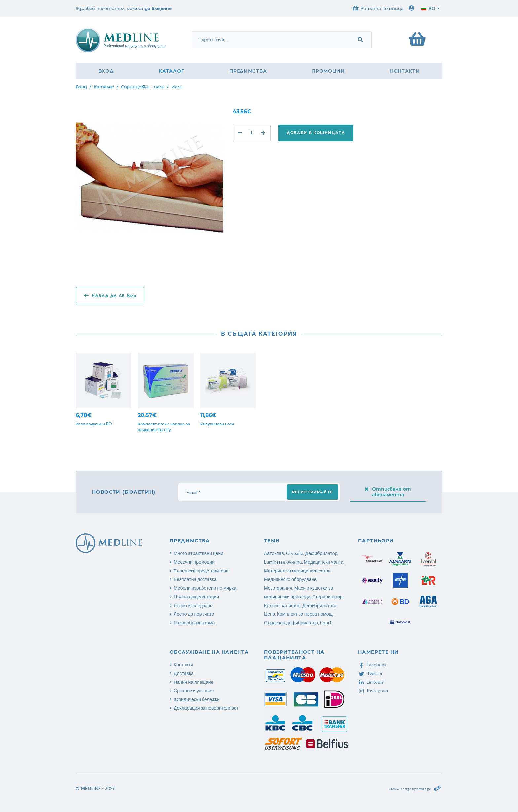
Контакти (405, 71)
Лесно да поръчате (194, 614)
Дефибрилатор (321, 553)
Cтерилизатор (327, 596)
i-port (326, 623)
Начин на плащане (194, 682)
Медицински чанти (324, 562)
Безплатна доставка (195, 579)
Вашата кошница (378, 8)
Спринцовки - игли (143, 87)
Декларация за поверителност (206, 708)
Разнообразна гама (194, 623)
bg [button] (428, 8)
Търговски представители (201, 571)
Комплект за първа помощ (305, 614)
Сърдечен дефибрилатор (291, 623)
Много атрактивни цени (199, 553)
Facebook (372, 664)
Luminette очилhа (283, 562)
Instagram (373, 691)
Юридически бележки (197, 699)
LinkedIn (371, 682)
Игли (177, 87)
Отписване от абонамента (388, 492)
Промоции (328, 71)
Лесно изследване (193, 605)
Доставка (184, 673)
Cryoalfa (295, 553)
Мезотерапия (278, 588)
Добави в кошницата (316, 133)
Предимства (248, 71)
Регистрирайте (313, 492)
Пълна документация (196, 596)
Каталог (171, 71)
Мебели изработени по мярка (205, 588)
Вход (106, 71)
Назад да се (110, 295)
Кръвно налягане (282, 605)
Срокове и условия (194, 691)
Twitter (370, 673)
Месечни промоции (194, 562)
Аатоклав (274, 553)
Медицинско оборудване (290, 579)
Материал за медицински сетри (297, 571)
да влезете (158, 8)
